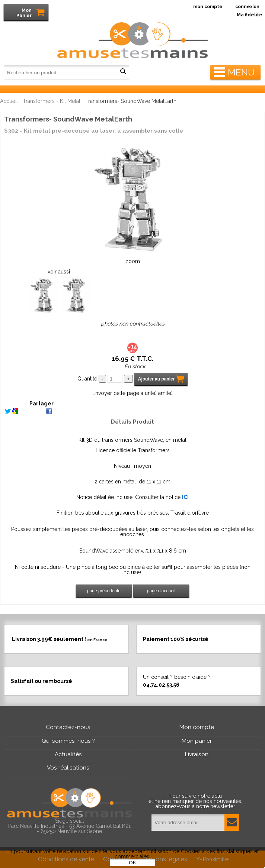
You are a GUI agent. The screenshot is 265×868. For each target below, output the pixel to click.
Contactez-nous (68, 727)
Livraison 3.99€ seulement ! (60, 639)
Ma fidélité (250, 15)
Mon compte (197, 727)
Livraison (197, 754)
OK (132, 863)
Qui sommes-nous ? (68, 741)
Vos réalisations (68, 768)
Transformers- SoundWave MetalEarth (68, 119)
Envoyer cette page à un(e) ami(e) (132, 393)
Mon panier (197, 741)
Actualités (68, 754)
